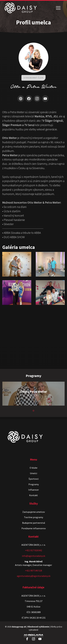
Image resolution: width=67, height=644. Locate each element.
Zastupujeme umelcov (34, 512)
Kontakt (33, 495)
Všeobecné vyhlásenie (38, 627)
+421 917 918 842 (33, 550)
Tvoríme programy (33, 517)
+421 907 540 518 (33, 571)
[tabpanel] (33, 394)
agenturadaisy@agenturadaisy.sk (34, 576)
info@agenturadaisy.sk (33, 556)
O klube (33, 468)
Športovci (34, 479)
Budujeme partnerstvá (34, 523)
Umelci (33, 473)
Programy (34, 484)
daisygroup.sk (19, 627)
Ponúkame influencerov (34, 528)
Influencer (34, 490)
